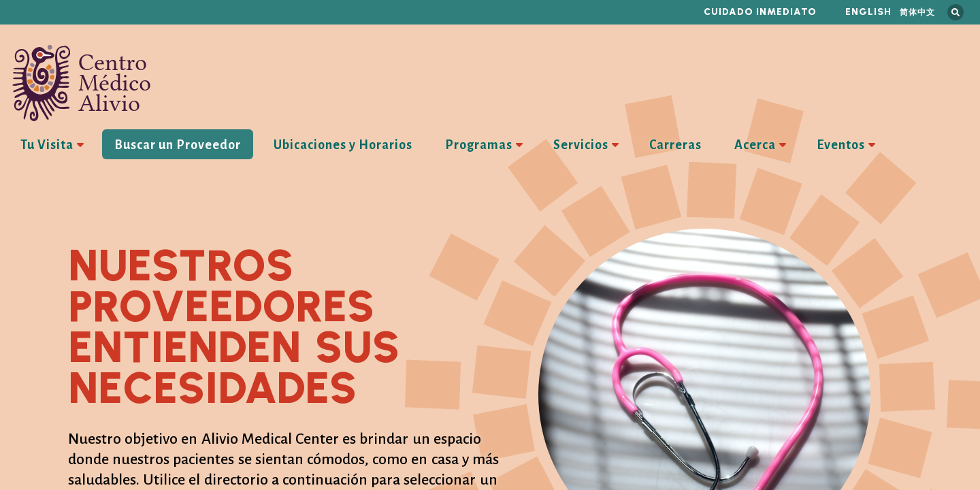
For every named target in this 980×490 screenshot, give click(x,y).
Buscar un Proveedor (178, 145)
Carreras (675, 145)
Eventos (841, 145)
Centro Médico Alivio (82, 83)
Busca (955, 12)
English (868, 12)
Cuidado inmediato (760, 12)
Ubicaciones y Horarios (343, 145)
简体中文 (917, 12)
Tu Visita (47, 145)
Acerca (755, 145)
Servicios (581, 145)
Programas (479, 145)
